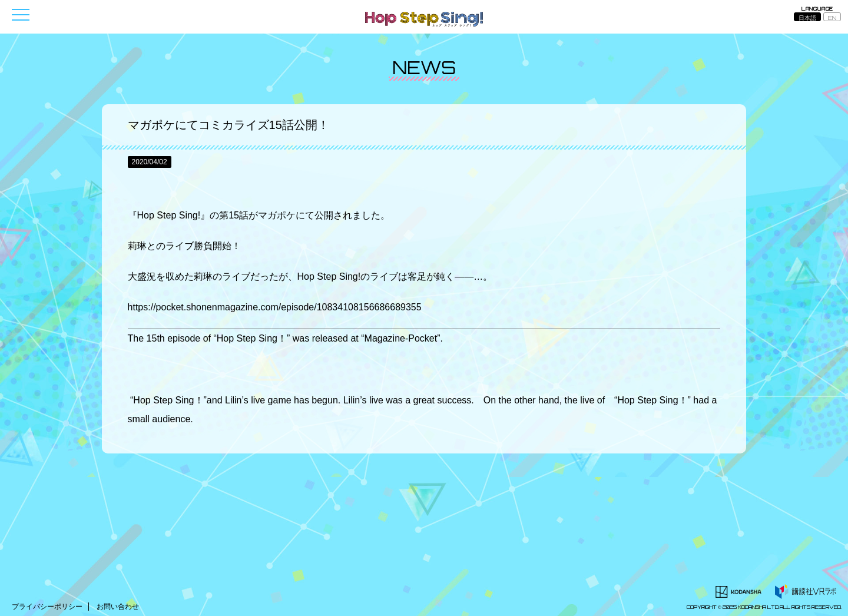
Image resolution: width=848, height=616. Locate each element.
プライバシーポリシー (47, 607)
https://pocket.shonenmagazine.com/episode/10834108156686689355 (275, 307)
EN (832, 18)
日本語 (807, 18)
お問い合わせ (118, 607)
